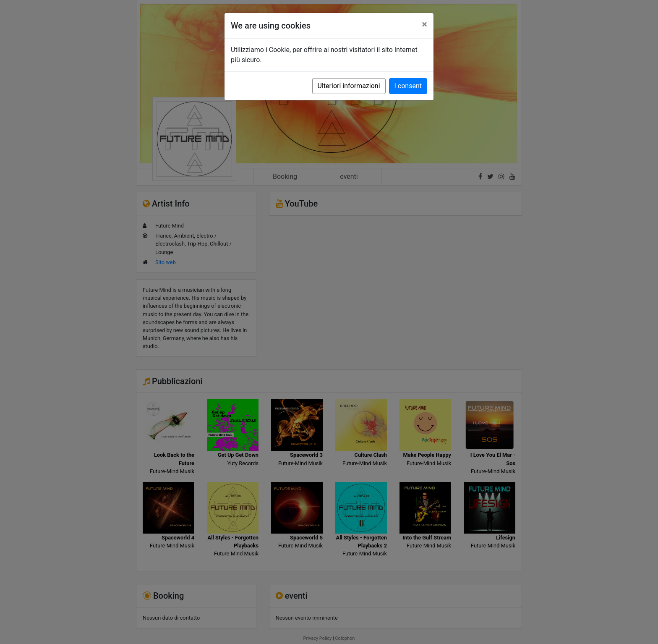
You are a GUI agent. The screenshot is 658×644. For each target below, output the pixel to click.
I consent (408, 86)
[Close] (424, 24)
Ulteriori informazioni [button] (349, 86)
